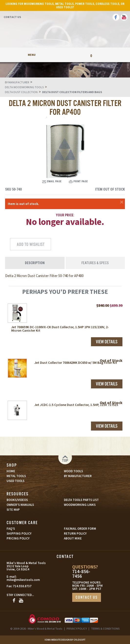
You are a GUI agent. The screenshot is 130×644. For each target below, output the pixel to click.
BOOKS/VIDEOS (17, 500)
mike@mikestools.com (23, 580)
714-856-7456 (81, 574)
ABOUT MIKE (73, 538)
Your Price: (65, 215)
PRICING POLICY (18, 538)
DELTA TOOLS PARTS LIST (81, 500)
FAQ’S (11, 529)
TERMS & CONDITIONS (105, 629)
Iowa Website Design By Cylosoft (65, 640)
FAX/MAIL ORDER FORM (80, 529)
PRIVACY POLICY (77, 629)
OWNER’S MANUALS (20, 505)
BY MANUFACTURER (78, 476)
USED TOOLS (15, 481)
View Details (107, 342)
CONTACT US (87, 598)
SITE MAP (13, 510)
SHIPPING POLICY (19, 533)
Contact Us (12, 17)
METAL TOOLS (16, 476)
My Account (65, 55)
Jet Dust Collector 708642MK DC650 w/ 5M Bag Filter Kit (76, 363)
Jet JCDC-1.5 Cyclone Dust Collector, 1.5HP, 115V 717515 (76, 405)
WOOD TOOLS (73, 471)
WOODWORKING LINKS (80, 505)
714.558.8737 (22, 586)
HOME (11, 471)
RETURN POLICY (75, 533)
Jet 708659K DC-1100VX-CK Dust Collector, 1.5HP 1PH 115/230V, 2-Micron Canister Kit (60, 329)
